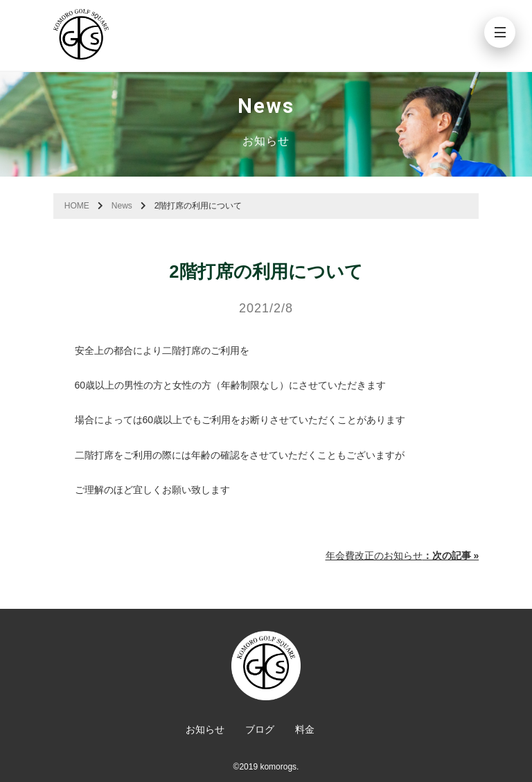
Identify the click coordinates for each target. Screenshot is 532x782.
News (122, 206)
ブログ (260, 729)
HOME (77, 206)
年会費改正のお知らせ (402, 556)
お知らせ (205, 729)
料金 (305, 729)
